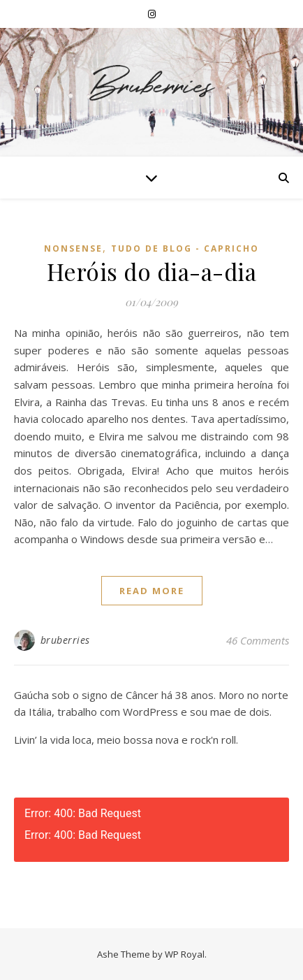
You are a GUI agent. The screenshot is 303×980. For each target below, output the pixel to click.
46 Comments (258, 640)
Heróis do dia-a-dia (152, 271)
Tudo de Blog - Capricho (185, 248)
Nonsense (73, 248)
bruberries (65, 640)
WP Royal (185, 954)
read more (152, 591)
